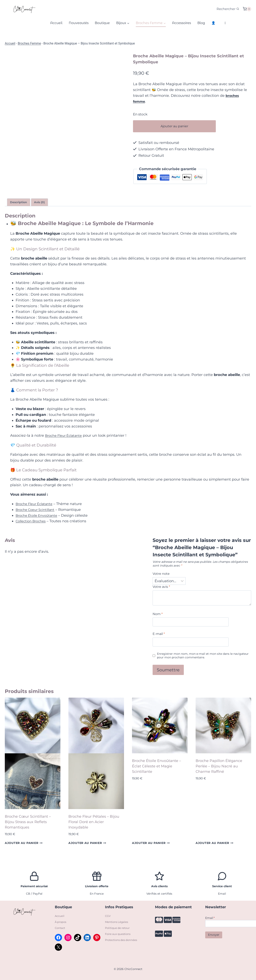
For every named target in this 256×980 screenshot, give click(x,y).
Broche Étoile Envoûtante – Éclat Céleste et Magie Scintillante (156, 771)
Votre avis (163, 589)
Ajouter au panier (183, 126)
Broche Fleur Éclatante (66, 436)
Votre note (162, 575)
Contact (60, 928)
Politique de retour (118, 928)
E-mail (160, 637)
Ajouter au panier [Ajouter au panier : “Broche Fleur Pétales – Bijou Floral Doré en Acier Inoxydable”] (87, 848)
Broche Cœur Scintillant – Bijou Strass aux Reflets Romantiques (28, 826)
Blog (201, 23)
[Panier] (247, 9)
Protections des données (122, 940)
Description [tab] (20, 203)
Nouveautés (79, 23)
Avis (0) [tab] (44, 203)
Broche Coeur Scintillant (37, 511)
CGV (108, 916)
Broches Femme (29, 43)
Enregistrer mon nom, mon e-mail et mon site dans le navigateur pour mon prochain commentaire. (200, 660)
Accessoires (181, 23)
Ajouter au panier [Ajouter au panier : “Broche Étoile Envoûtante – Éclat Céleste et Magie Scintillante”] (151, 848)
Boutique (102, 23)
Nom (158, 617)
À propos (61, 922)
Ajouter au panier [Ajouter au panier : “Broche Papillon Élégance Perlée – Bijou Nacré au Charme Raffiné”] (214, 848)
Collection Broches (32, 522)
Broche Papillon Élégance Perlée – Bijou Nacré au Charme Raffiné (219, 771)
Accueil (56, 23)
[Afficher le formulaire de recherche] (228, 9)
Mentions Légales (117, 922)
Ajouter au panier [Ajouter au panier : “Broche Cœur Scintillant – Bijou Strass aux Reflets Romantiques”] (24, 848)
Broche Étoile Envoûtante (39, 516)
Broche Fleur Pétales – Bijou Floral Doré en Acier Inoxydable (94, 826)
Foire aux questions (119, 934)
